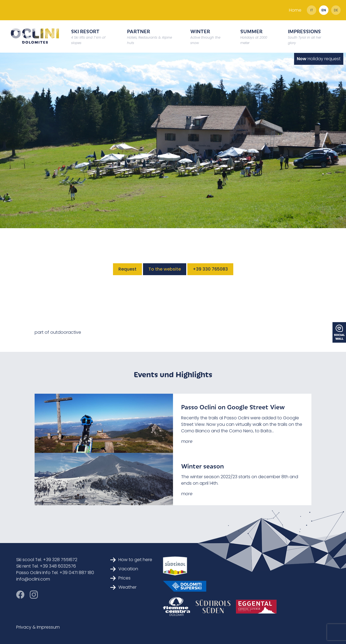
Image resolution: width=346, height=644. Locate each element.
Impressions (305, 36)
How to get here (131, 560)
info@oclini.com (33, 579)
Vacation (124, 569)
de (336, 10)
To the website (165, 269)
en (324, 10)
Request (127, 269)
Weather (123, 587)
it (312, 10)
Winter (205, 36)
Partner (149, 36)
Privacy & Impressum (38, 627)
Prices (120, 578)
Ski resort (88, 36)
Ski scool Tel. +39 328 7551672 (47, 560)
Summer (254, 36)
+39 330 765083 (210, 269)
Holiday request (319, 59)
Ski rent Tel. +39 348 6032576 (46, 566)
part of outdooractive (58, 332)
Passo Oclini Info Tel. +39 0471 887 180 (55, 573)
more (187, 441)
